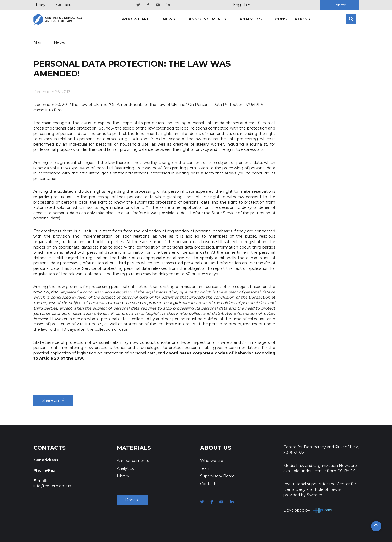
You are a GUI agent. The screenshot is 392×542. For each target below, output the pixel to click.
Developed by (308, 510)
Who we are (135, 19)
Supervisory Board (217, 476)
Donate (339, 5)
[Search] (351, 19)
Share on (53, 400)
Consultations (293, 19)
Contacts (64, 5)
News (169, 19)
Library (39, 5)
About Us (216, 448)
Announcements (207, 19)
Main (38, 42)
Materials (134, 448)
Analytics (251, 19)
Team (205, 468)
